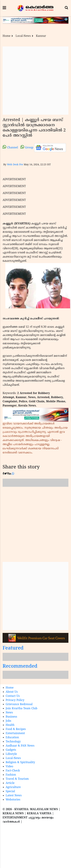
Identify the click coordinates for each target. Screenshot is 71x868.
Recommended (20, 667)
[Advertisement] (34, 81)
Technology (13, 742)
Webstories (13, 800)
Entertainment (15, 733)
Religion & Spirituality (20, 762)
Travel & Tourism (17, 779)
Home (7, 36)
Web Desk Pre (15, 165)
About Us (12, 692)
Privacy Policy (15, 700)
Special (10, 791)
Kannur (41, 36)
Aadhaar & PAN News (20, 746)
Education (12, 738)
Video (9, 767)
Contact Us (13, 696)
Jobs (8, 721)
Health (10, 725)
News (9, 713)
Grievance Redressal (19, 704)
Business (11, 717)
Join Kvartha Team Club (22, 709)
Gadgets (11, 750)
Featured (13, 648)
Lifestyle (11, 754)
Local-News (23, 36)
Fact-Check (13, 771)
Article (10, 783)
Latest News (14, 796)
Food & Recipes (16, 729)
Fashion (11, 775)
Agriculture (13, 787)
